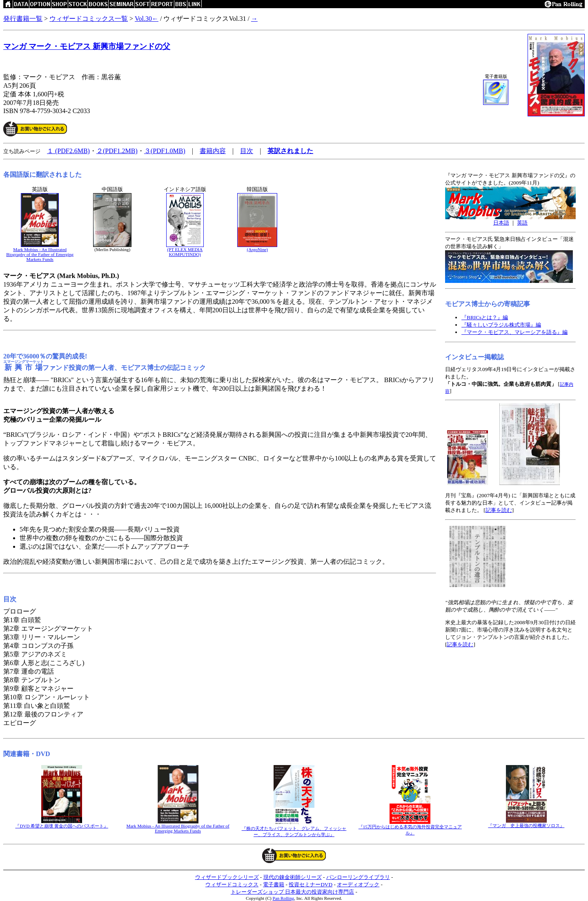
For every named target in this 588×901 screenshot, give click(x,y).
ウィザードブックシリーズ (227, 877)
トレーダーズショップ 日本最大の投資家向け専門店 (292, 892)
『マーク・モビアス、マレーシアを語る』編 (514, 332)
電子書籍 (274, 884)
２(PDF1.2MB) (117, 151)
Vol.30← (147, 19)
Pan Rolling (284, 898)
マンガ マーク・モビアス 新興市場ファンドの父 (87, 46)
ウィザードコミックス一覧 (89, 19)
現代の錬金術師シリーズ (293, 877)
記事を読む (499, 510)
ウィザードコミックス (232, 884)
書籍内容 (213, 151)
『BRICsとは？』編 (485, 317)
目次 (247, 151)
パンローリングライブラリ (358, 877)
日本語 (501, 223)
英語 (522, 223)
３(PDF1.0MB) (165, 151)
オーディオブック (358, 884)
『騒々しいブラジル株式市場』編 (501, 325)
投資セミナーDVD (311, 884)
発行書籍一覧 (23, 19)
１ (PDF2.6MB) (68, 151)
